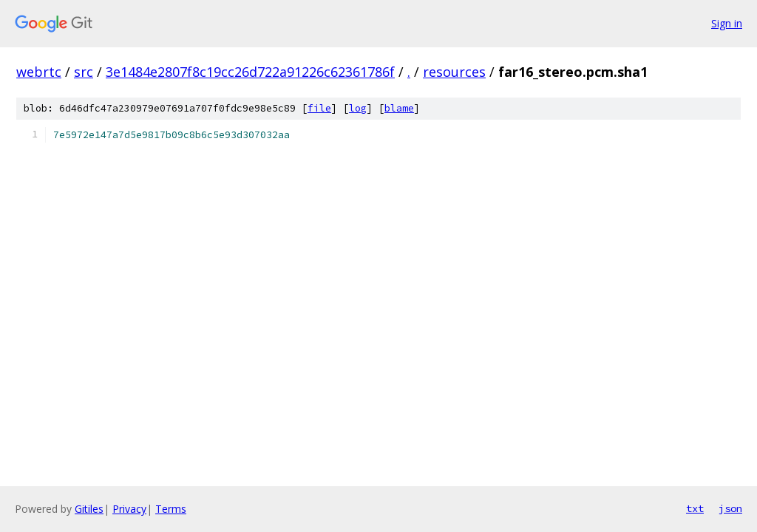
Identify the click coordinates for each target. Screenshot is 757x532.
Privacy (129, 509)
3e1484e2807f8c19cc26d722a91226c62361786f (250, 72)
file (319, 108)
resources (454, 72)
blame (399, 108)
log (358, 108)
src (84, 72)
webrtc (39, 72)
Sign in (727, 23)
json (730, 508)
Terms (171, 509)
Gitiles (89, 509)
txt (695, 508)
